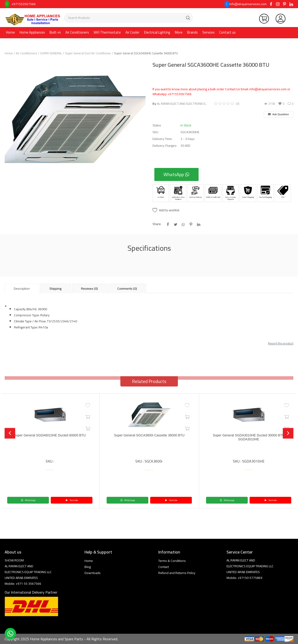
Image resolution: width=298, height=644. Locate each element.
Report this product (281, 343)
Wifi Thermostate (107, 32)
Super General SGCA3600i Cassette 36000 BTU (149, 436)
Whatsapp (28, 500)
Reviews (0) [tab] (89, 289)
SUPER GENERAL (51, 53)
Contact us (227, 32)
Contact (164, 567)
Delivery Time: (162, 139)
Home (10, 32)
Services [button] (208, 32)
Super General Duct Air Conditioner (88, 53)
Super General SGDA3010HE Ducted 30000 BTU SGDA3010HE (249, 438)
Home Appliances (32, 32)
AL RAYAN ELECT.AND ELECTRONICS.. (182, 104)
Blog (88, 567)
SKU (155, 132)
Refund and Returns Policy (177, 573)
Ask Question (278, 114)
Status (157, 125)
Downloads (93, 573)
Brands (192, 32)
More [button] (179, 32)
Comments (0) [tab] (127, 289)
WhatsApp (176, 174)
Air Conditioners (77, 32)
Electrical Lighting (157, 32)
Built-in (55, 32)
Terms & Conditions (172, 561)
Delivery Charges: (165, 146)
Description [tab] (22, 289)
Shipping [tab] (55, 289)
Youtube (72, 500)
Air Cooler (132, 32)
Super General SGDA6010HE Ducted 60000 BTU (50, 436)
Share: (157, 224)
